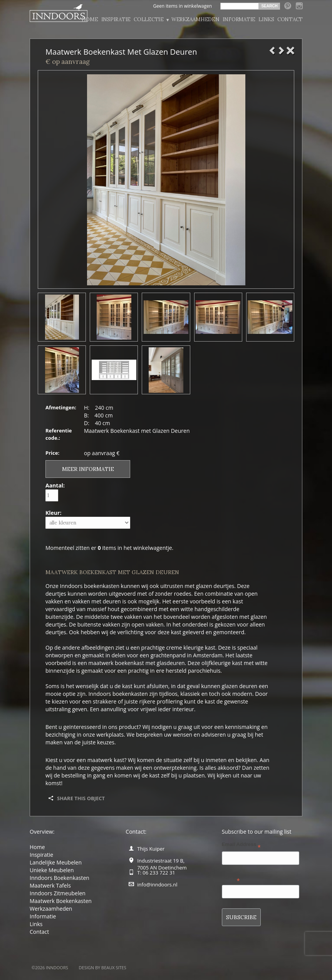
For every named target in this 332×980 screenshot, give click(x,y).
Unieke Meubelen (52, 870)
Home (90, 19)
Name (231, 879)
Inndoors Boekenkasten (60, 878)
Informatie (239, 19)
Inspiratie (116, 19)
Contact (290, 19)
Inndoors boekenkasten (90, 586)
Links (266, 19)
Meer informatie (88, 469)
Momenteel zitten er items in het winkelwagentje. (109, 548)
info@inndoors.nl (157, 885)
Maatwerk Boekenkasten (61, 901)
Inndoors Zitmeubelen (58, 893)
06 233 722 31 (159, 873)
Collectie (151, 20)
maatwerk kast (106, 760)
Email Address (241, 846)
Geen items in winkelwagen (182, 6)
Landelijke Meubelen (56, 862)
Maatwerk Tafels (50, 885)
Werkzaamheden (195, 19)
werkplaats (110, 735)
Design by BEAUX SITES (103, 967)
